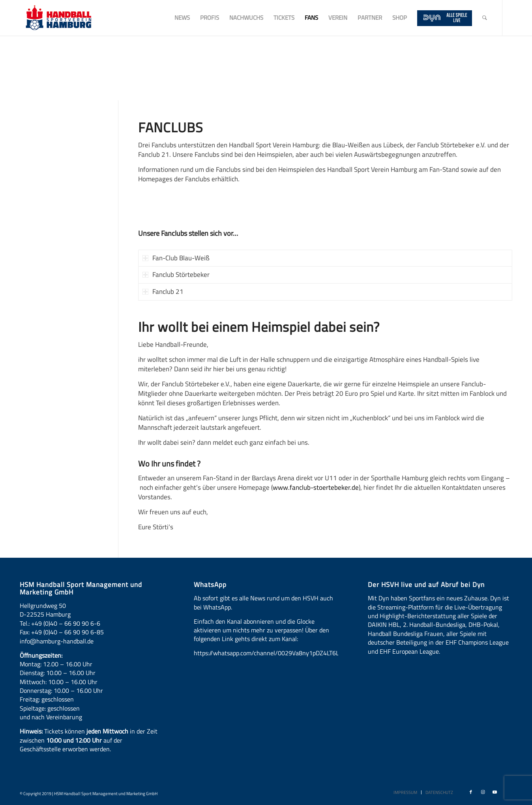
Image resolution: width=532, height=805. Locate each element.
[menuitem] (182, 18)
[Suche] (485, 18)
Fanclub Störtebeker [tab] (176, 275)
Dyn (384, 598)
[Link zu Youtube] (495, 792)
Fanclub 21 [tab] (163, 292)
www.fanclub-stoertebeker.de (316, 487)
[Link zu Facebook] (471, 792)
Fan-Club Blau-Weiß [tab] (176, 258)
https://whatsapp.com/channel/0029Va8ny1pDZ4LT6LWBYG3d (278, 653)
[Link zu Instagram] (483, 792)
